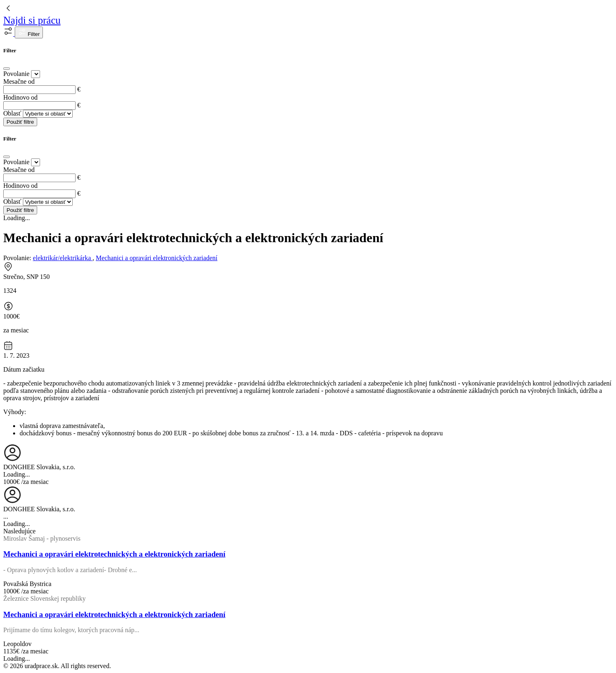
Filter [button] (29, 32)
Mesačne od (19, 81)
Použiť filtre (20, 122)
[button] (9, 34)
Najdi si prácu (32, 20)
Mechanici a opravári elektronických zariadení (157, 258)
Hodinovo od (20, 97)
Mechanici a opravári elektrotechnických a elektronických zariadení (114, 554)
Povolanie (16, 74)
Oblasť (12, 113)
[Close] (7, 69)
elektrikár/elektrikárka (62, 258)
